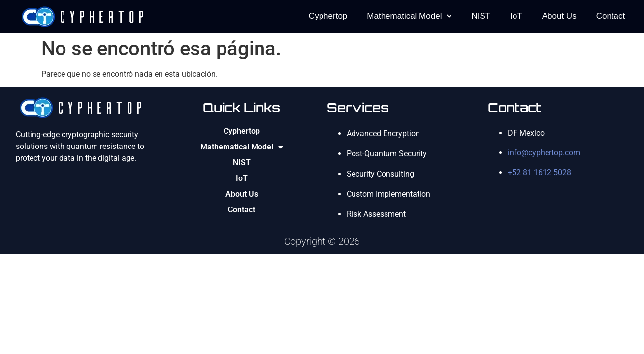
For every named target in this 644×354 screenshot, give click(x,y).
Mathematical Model (409, 16)
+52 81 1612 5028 (539, 172)
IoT (516, 16)
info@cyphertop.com (544, 153)
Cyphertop (328, 16)
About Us (559, 16)
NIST (481, 16)
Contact (611, 16)
